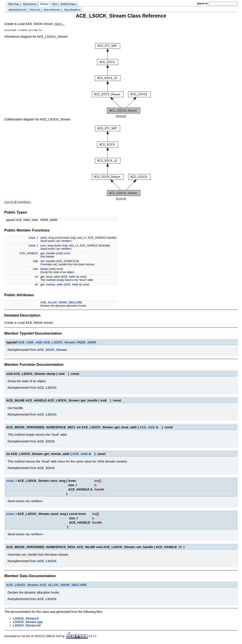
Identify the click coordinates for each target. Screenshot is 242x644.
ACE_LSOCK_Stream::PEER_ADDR (70, 343)
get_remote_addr (52, 285)
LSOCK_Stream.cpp (28, 622)
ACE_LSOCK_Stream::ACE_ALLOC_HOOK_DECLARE (46, 585)
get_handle (48, 254)
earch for (203, 4)
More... (60, 24)
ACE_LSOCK (47, 388)
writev (66, 241)
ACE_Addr (68, 277)
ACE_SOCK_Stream (52, 350)
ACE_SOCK (34, 24)
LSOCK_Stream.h (26, 619)
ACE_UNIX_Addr (27, 220)
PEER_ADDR (49, 220)
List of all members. (18, 202)
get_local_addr (50, 277)
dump (44, 269)
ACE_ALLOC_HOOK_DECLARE (61, 303)
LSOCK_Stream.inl (27, 626)
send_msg (47, 238)
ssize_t (33, 238)
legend (121, 116)
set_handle (48, 261)
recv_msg (47, 246)
